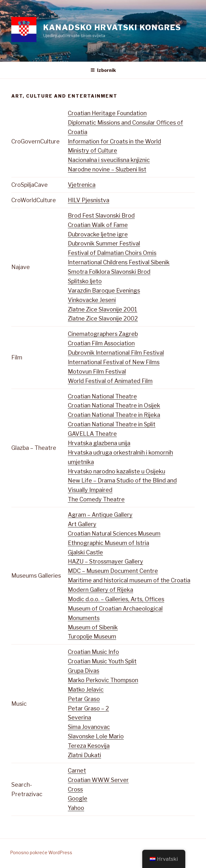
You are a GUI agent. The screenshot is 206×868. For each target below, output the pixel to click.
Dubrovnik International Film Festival (116, 353)
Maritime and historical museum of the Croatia (129, 580)
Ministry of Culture (92, 151)
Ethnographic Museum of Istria (108, 543)
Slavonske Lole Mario (96, 736)
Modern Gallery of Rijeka (100, 590)
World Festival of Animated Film (110, 381)
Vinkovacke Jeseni (92, 300)
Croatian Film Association (101, 343)
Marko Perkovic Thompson (103, 680)
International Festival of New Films (114, 362)
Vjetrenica (82, 185)
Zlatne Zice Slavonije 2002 (103, 318)
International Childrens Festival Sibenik (119, 262)
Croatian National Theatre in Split (112, 424)
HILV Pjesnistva (89, 200)
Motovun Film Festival (97, 372)
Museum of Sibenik (93, 627)
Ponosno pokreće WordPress (41, 852)
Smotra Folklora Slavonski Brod (109, 272)
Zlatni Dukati (84, 755)
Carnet (77, 771)
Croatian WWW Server (98, 780)
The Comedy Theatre (96, 499)
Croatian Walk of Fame (98, 225)
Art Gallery (82, 524)
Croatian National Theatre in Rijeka (114, 415)
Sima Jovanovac (89, 727)
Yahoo (76, 808)
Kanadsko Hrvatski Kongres (112, 27)
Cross (75, 789)
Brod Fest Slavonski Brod (101, 216)
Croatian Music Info (93, 652)
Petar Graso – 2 (88, 708)
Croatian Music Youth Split (102, 661)
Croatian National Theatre (102, 396)
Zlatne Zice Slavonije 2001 (103, 309)
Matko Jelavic (86, 690)
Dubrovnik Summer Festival (104, 243)
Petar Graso (84, 699)
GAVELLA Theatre (92, 434)
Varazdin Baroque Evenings (104, 291)
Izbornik (103, 70)
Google (78, 798)
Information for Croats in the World (114, 141)
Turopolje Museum (92, 636)
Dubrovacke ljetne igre (98, 234)
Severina (79, 717)
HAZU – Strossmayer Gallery (106, 561)
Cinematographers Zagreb (103, 334)
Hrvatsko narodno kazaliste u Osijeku (117, 471)
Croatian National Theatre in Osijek (114, 405)
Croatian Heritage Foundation (107, 113)
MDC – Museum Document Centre (113, 571)
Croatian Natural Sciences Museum (114, 534)
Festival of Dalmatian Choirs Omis (112, 253)
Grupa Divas (84, 671)
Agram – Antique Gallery (100, 515)
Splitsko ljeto (85, 281)
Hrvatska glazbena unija (99, 443)
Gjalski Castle (85, 552)
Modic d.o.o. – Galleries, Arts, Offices (116, 599)
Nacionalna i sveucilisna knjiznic (109, 160)
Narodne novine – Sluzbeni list (107, 169)
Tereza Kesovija (89, 746)
